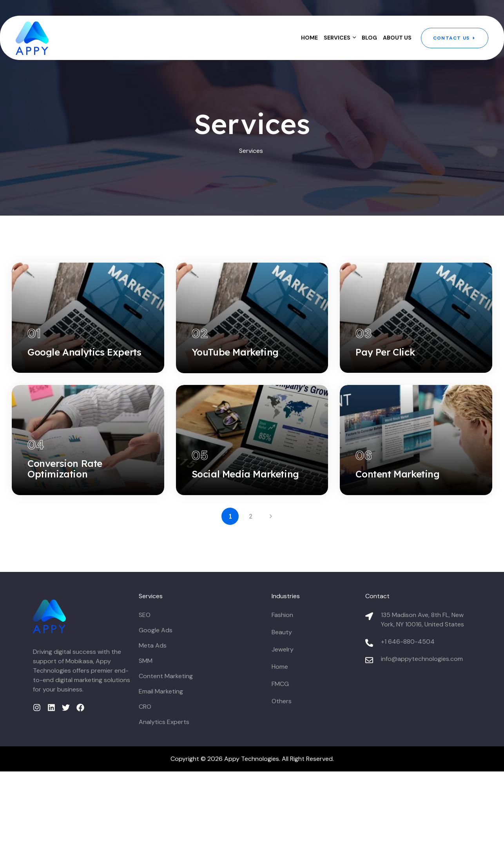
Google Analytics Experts (84, 383)
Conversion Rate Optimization (65, 531)
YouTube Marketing (235, 383)
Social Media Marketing (245, 537)
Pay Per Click (385, 383)
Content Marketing (397, 537)
